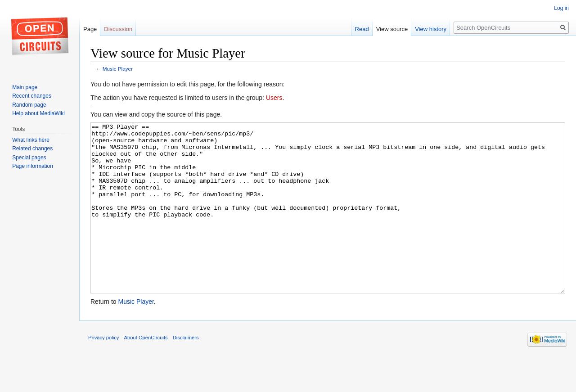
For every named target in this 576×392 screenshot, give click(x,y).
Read (362, 29)
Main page (25, 87)
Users (274, 98)
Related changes (32, 149)
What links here (31, 140)
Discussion (118, 29)
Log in (561, 8)
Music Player (118, 69)
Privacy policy (103, 371)
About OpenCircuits (146, 371)
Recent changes (32, 96)
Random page (29, 105)
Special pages (29, 158)
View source (392, 29)
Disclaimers (186, 371)
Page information (33, 166)
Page (90, 29)
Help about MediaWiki (38, 113)
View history (431, 29)
